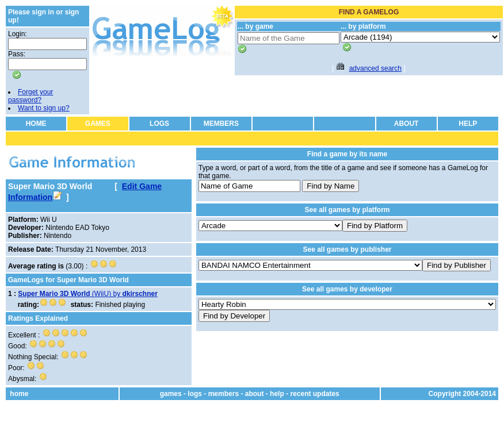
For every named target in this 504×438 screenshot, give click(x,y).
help (277, 394)
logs (195, 394)
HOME (36, 124)
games (171, 394)
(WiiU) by (88, 294)
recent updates (314, 394)
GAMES (98, 124)
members (224, 394)
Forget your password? (30, 96)
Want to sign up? (44, 108)
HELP (468, 124)
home (19, 394)
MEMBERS (221, 124)
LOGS (159, 124)
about (255, 394)
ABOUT (406, 124)
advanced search (375, 68)
